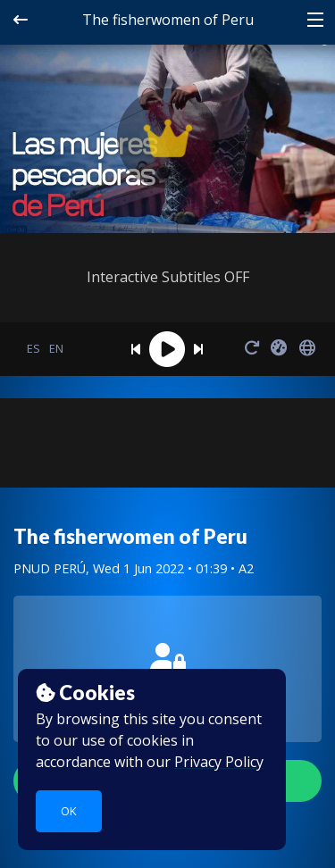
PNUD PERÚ (50, 568)
